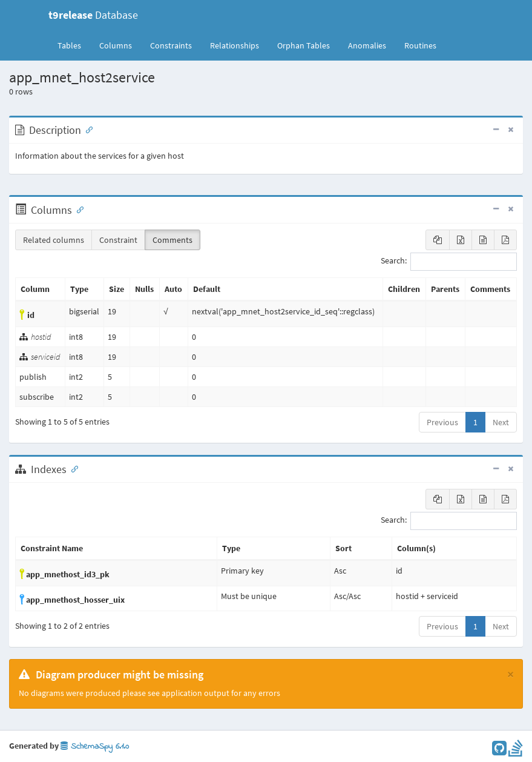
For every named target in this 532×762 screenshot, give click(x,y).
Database (93, 15)
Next (501, 422)
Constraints (171, 45)
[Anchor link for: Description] (87, 129)
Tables (74, 45)
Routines (420, 45)
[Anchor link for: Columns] (77, 209)
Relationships (235, 45)
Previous (442, 422)
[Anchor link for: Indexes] (72, 468)
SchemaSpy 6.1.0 (95, 747)
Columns (116, 45)
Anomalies (367, 45)
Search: (449, 262)
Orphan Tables (304, 45)
